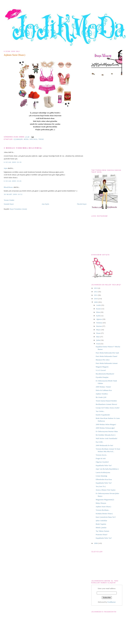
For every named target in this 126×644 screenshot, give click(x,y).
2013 (96, 288)
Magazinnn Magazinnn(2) (105, 500)
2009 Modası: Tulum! (103, 387)
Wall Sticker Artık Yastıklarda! (107, 438)
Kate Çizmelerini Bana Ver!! (106, 517)
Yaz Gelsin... (100, 411)
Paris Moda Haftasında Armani (107, 363)
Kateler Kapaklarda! (103, 415)
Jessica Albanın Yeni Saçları (106, 490)
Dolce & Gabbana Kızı (104, 390)
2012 (96, 292)
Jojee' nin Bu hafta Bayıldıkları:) (107, 469)
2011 (96, 295)
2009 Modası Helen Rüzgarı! (106, 424)
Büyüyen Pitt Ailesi (103, 360)
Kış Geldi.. (100, 442)
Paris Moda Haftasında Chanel (107, 356)
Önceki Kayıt (82, 204)
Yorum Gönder (9, 200)
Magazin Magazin (102, 367)
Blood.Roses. (8, 187)
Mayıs (99, 330)
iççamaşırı (18, 139)
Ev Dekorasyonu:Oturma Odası (107, 431)
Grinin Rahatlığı (102, 476)
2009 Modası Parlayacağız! (105, 428)
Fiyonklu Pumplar (102, 377)
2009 (96, 302)
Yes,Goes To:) (101, 486)
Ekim (98, 312)
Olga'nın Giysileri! (102, 462)
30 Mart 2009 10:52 (13, 194)
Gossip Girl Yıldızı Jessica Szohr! (108, 408)
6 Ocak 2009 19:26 (13, 181)
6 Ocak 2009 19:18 (13, 162)
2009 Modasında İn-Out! (104, 445)
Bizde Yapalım (101, 524)
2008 (96, 543)
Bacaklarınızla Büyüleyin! (105, 374)
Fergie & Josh (101, 458)
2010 (96, 299)
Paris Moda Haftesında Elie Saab (107, 353)
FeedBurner (111, 602)
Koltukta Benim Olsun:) (104, 514)
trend (41, 139)
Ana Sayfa (45, 204)
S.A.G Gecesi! (101, 370)
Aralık (99, 305)
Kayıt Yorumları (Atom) (18, 209)
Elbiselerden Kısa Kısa (104, 479)
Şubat (98, 340)
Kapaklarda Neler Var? (104, 465)
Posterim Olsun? (102, 535)
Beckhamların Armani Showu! (107, 404)
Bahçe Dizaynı (101, 503)
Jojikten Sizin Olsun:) (15, 55)
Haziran (99, 326)
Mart (98, 337)
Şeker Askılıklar (101, 521)
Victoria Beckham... (103, 510)
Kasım (99, 309)
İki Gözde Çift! (101, 397)
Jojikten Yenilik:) (102, 394)
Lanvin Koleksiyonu (103, 472)
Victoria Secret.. (101, 455)
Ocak (98, 344)
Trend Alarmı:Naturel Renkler (106, 401)
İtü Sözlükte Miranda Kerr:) (106, 435)
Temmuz (99, 323)
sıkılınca (33, 139)
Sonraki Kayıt (9, 204)
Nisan (98, 333)
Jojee (6, 168)
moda (26, 139)
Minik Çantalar (101, 528)
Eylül (98, 316)
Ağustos (99, 319)
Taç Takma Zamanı (103, 531)
